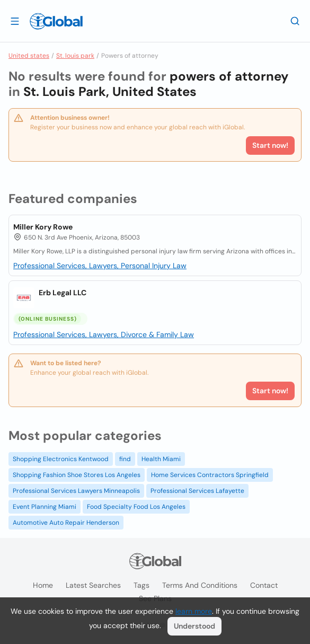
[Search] (295, 21)
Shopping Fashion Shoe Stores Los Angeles (77, 475)
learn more (194, 611)
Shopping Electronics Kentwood (61, 459)
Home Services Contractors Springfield (210, 475)
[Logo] (56, 21)
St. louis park (75, 56)
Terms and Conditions (200, 585)
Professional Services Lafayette (197, 491)
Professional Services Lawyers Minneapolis (76, 491)
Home (43, 585)
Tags (141, 585)
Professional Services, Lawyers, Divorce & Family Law (104, 334)
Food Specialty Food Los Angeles (136, 507)
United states (29, 56)
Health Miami (161, 459)
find (125, 459)
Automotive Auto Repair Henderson (66, 523)
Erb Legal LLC (63, 293)
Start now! (270, 391)
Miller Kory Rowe (43, 227)
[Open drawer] (15, 21)
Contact (264, 585)
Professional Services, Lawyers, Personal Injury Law (100, 266)
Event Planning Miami (45, 507)
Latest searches (93, 585)
